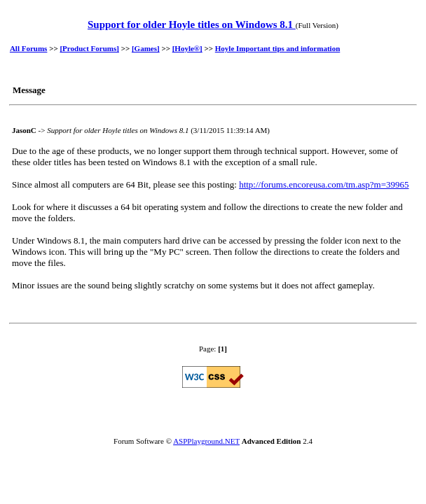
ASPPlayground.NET (206, 441)
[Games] (146, 48)
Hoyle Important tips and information (277, 48)
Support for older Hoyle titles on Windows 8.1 (192, 24)
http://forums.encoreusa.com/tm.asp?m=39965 (324, 184)
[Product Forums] (89, 48)
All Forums (28, 48)
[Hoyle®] (187, 48)
